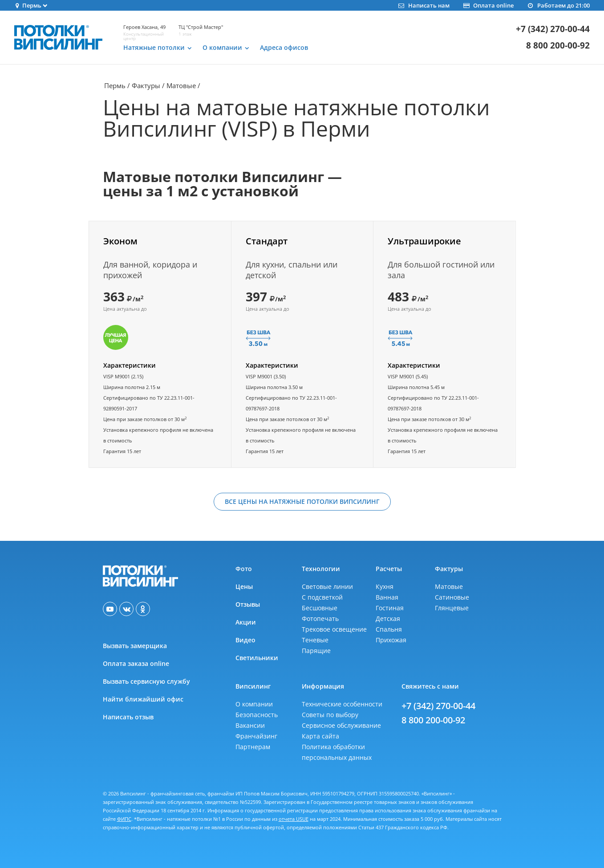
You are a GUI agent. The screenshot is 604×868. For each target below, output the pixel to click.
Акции (246, 622)
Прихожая (391, 640)
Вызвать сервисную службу (146, 681)
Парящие (316, 651)
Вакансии (250, 725)
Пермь (115, 85)
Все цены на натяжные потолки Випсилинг (302, 501)
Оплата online (488, 5)
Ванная (387, 597)
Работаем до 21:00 (558, 5)
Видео (245, 640)
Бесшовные (320, 608)
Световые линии (327, 586)
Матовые (181, 85)
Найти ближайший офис (143, 699)
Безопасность (257, 715)
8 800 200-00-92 (558, 46)
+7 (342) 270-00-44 (553, 29)
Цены (244, 586)
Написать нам (423, 5)
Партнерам (253, 747)
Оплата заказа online (136, 663)
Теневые (315, 640)
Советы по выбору (330, 715)
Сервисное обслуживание (341, 725)
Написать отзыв (128, 717)
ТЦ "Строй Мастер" (201, 27)
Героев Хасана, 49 (144, 27)
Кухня (385, 586)
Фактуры (146, 85)
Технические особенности (342, 704)
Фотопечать (320, 619)
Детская (388, 619)
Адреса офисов (284, 48)
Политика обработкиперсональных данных (337, 752)
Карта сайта (320, 736)
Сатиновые (452, 597)
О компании (222, 48)
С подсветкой (322, 597)
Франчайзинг (256, 736)
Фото (244, 569)
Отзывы (248, 604)
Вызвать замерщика (135, 646)
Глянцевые (452, 608)
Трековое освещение (334, 629)
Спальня (389, 629)
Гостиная (390, 608)
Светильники (257, 658)
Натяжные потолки (154, 48)
